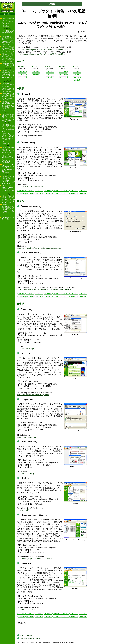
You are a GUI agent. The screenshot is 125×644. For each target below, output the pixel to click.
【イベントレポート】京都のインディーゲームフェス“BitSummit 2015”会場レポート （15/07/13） (8, 169)
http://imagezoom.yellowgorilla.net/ (30, 186)
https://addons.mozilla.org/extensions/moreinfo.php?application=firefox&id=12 (46, 289)
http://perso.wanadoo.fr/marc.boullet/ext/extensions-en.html (39, 248)
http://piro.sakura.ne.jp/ (26, 349)
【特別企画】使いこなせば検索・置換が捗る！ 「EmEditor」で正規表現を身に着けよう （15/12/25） (8, 40)
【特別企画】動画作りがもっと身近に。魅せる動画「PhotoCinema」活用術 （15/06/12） (8, 180)
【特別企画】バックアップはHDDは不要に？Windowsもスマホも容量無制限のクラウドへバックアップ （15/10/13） (8, 106)
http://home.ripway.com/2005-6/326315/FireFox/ (35, 558)
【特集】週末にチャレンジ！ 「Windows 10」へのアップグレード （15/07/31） (8, 151)
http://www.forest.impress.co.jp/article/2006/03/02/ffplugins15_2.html (43, 54)
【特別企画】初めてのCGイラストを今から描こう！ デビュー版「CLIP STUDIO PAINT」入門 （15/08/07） (8, 129)
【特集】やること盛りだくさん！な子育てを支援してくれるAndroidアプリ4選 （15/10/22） (8, 97)
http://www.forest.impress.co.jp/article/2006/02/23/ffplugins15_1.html (43, 50)
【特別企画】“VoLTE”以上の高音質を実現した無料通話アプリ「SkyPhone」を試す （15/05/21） (8, 209)
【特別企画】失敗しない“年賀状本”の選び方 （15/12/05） (8, 65)
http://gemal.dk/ (23, 510)
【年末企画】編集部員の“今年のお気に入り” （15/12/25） (8, 33)
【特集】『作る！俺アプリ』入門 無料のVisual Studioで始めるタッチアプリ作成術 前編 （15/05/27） (8, 199)
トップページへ (25, 636)
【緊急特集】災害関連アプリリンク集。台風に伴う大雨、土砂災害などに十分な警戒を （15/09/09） (8, 118)
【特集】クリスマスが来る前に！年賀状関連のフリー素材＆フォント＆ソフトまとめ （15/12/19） (8, 50)
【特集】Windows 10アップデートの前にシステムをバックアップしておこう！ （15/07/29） (8, 159)
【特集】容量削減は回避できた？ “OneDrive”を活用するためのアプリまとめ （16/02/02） (8, 23)
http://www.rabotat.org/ (26, 473)
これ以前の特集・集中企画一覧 (8, 218)
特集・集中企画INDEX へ (29, 639)
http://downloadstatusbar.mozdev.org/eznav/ (33, 395)
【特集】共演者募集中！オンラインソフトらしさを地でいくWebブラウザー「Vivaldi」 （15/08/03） (8, 139)
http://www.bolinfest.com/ (27, 437)
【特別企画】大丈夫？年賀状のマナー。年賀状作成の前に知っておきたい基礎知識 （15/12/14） (8, 58)
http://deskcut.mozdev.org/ (27, 609)
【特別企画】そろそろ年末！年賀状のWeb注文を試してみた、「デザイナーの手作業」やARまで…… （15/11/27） (8, 75)
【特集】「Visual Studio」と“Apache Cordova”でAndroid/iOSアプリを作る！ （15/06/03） (8, 189)
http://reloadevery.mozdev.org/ (28, 138)
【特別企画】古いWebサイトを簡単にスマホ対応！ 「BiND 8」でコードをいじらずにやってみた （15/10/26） (8, 87)
